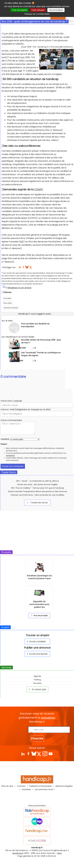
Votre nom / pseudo (11, 401)
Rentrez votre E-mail (17, 729)
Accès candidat (36, 642)
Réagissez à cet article (19, 288)
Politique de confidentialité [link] (37, 14)
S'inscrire (37, 739)
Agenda (37, 676)
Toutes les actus (37, 502)
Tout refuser (38, 10)
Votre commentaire (11, 420)
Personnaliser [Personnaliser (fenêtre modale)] (56, 10)
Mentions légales (64, 786)
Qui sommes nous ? (45, 789)
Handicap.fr (18, 853)
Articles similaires (11, 308)
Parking (37, 680)
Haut (59, 853)
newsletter (48, 718)
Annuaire (37, 683)
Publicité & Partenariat (41, 786)
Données (26, 789)
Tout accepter (20, 10)
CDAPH (39, 189)
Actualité (7, 298)
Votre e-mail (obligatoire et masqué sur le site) (26, 409)
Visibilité (5, 439)
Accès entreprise (37, 654)
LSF (22, 242)
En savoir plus (37, 689)
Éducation (8, 303)
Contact (21, 786)
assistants (10, 455)
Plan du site (7, 786)
